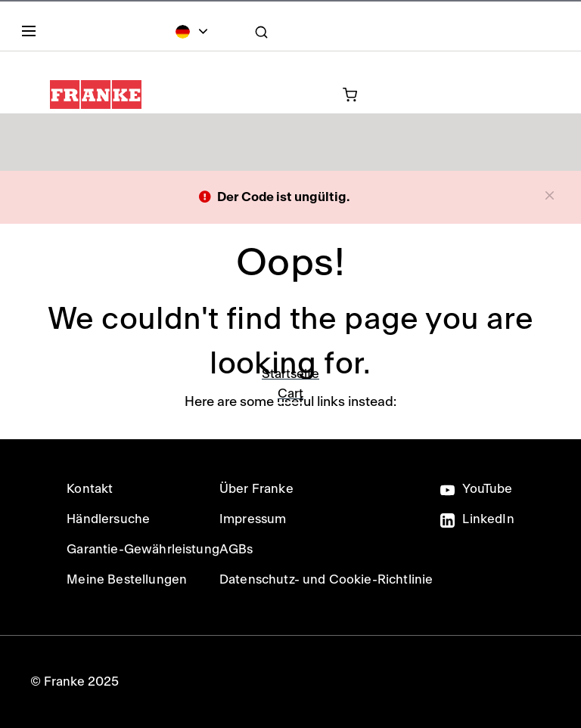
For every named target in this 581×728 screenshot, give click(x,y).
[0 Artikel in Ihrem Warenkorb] (287, 94)
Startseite (290, 374)
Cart (290, 393)
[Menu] (32, 34)
